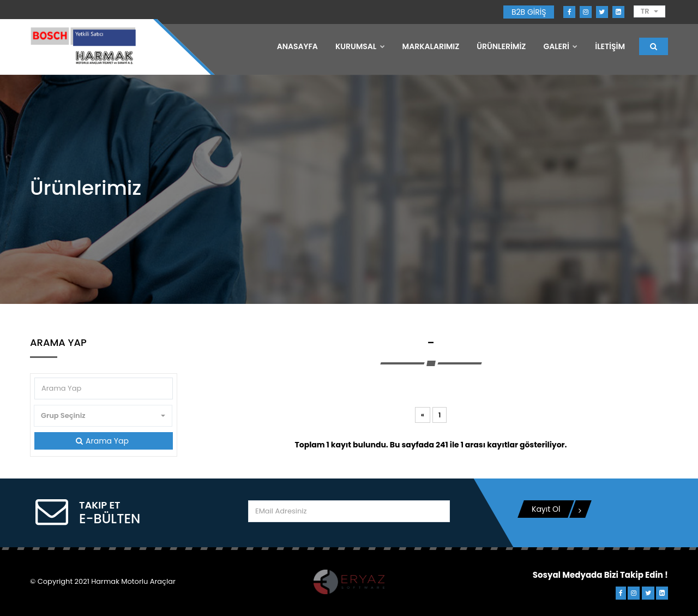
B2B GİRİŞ (529, 12)
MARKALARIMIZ (431, 46)
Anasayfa (297, 46)
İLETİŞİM (610, 46)
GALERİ (560, 46)
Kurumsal (360, 46)
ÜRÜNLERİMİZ (501, 46)
